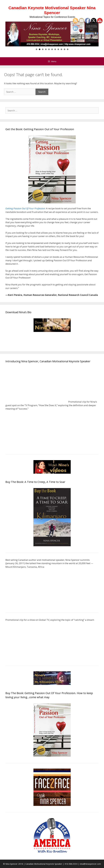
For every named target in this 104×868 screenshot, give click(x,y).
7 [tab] (55, 49)
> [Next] (95, 33)
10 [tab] (65, 49)
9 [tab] (61, 49)
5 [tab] (49, 49)
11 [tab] (68, 49)
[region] (52, 34)
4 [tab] (46, 49)
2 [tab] (40, 49)
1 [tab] (36, 49)
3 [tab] (43, 49)
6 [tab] (52, 49)
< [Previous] (9, 33)
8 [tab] (58, 49)
